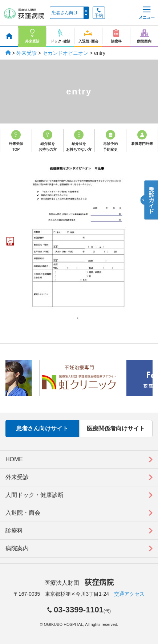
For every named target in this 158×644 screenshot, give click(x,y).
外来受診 (27, 53)
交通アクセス (129, 594)
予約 (99, 13)
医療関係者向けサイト (116, 428)
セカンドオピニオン (65, 53)
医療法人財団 (79, 583)
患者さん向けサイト (42, 428)
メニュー (146, 13)
